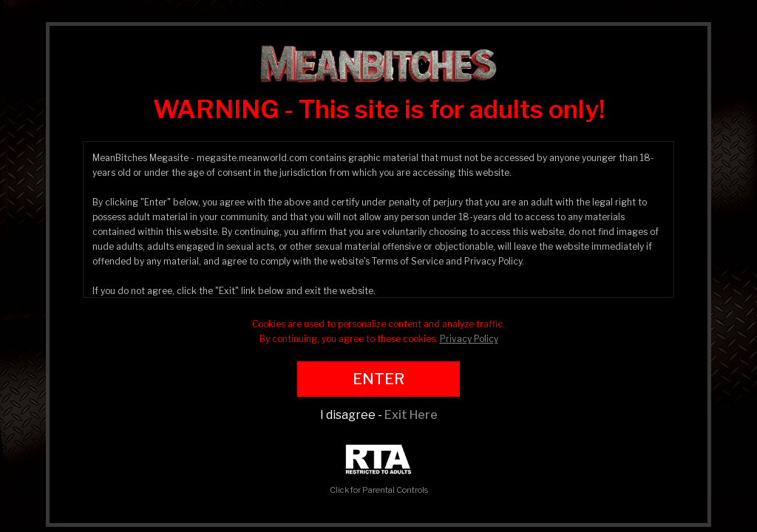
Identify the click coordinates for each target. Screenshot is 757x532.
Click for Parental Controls (379, 470)
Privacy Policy (469, 339)
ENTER (378, 379)
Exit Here (411, 415)
